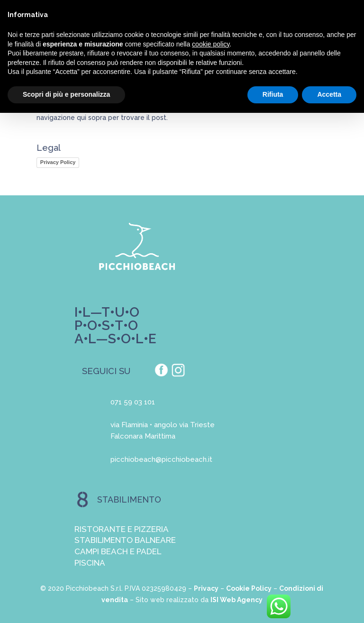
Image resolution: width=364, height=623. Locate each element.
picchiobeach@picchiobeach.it (161, 459)
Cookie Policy (249, 588)
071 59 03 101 (133, 402)
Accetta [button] (329, 94)
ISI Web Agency (237, 600)
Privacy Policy (58, 162)
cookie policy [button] (211, 44)
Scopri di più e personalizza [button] (66, 94)
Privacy (206, 588)
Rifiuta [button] (273, 94)
